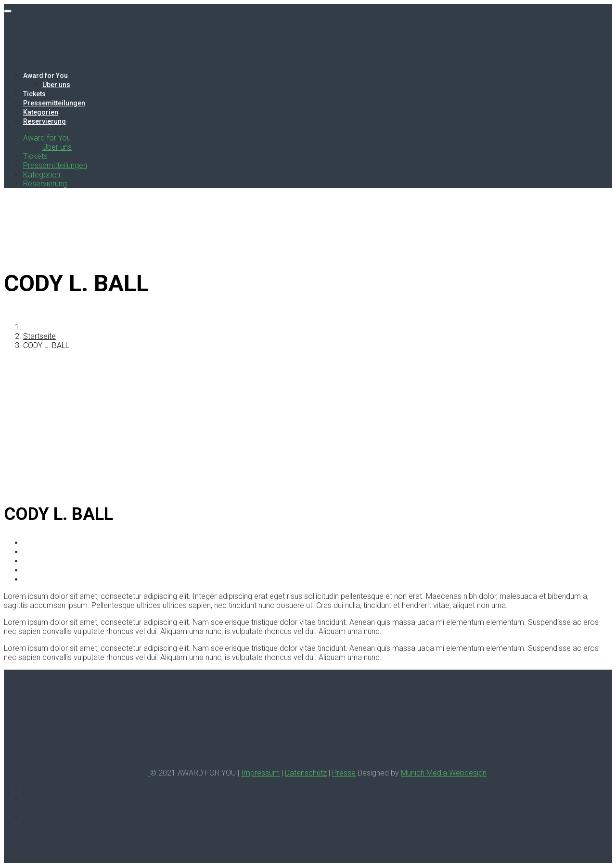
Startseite (39, 336)
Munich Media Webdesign (444, 773)
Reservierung (45, 121)
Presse (344, 773)
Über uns (56, 85)
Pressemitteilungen (54, 103)
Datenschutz (306, 773)
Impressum (260, 773)
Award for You (45, 76)
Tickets (34, 94)
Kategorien (41, 112)
